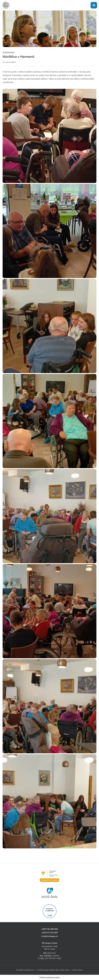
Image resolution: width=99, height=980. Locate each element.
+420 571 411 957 (49, 933)
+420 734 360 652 (49, 929)
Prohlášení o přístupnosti (25, 970)
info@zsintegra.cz (50, 936)
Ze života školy (9, 52)
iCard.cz (80, 970)
